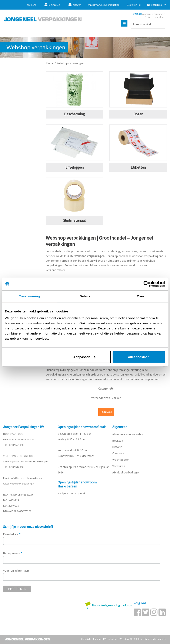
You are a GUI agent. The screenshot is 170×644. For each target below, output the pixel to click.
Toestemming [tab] (30, 296)
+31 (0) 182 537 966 (13, 467)
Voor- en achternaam (16, 571)
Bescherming (74, 114)
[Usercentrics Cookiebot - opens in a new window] (146, 284)
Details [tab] (85, 296)
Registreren (52, 5)
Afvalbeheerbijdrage (126, 472)
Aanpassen (84, 357)
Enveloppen (74, 167)
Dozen (138, 114)
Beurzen (118, 441)
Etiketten (138, 167)
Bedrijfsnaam (13, 553)
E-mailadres (12, 534)
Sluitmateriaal (74, 220)
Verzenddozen (101, 398)
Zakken (117, 398)
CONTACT (106, 412)
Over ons (118, 453)
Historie (117, 447)
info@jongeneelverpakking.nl (27, 478)
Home (50, 63)
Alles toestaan (139, 357)
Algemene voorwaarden (128, 434)
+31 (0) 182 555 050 (13, 445)
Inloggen (75, 5)
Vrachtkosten (121, 460)
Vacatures (119, 466)
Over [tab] (141, 296)
